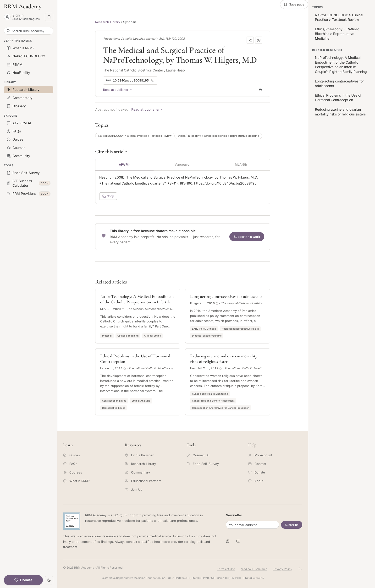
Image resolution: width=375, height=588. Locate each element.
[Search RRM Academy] (29, 31)
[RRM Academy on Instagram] (228, 541)
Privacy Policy (282, 569)
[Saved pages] (49, 17)
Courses (73, 472)
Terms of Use (226, 569)
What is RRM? (76, 481)
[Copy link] (250, 40)
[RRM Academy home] (29, 6)
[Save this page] (294, 4)
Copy (108, 196)
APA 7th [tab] (125, 164)
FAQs (70, 464)
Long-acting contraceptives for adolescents (339, 84)
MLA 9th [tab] (241, 164)
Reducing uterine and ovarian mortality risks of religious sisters (340, 112)
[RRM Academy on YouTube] (238, 541)
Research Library (108, 22)
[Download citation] (259, 40)
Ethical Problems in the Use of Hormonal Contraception (338, 98)
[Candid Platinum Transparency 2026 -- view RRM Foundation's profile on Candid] (72, 521)
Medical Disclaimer (254, 569)
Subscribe (292, 525)
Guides (72, 455)
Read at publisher (118, 90)
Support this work (247, 237)
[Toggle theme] (49, 580)
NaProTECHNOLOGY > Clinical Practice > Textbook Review (135, 136)
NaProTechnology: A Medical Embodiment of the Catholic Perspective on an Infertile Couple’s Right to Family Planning (341, 65)
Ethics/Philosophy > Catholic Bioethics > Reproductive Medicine (218, 136)
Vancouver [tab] (183, 164)
